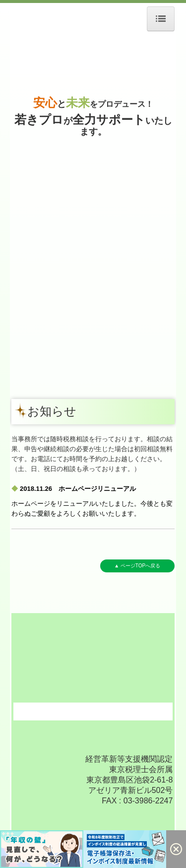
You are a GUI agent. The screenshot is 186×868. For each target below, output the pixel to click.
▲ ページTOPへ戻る (137, 566)
